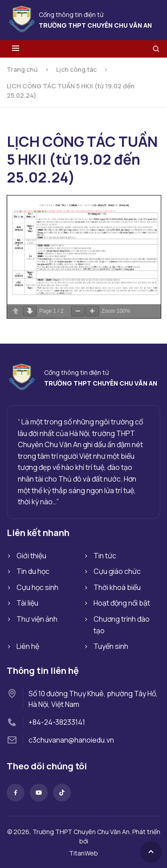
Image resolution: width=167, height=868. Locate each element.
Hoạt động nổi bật (122, 603)
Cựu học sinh (37, 587)
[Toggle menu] (16, 49)
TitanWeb (83, 853)
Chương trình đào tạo (122, 625)
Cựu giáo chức (117, 571)
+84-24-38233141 (57, 722)
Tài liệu (27, 603)
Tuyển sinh (111, 646)
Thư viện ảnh (37, 619)
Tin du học (33, 571)
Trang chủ (22, 69)
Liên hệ (28, 646)
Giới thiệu (31, 556)
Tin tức (105, 556)
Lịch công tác (76, 69)
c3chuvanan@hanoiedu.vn (71, 740)
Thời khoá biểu (117, 587)
